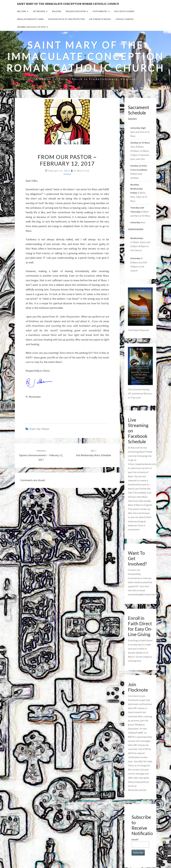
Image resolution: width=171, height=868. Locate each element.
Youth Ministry (100, 11)
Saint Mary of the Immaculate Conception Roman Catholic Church (68, 4)
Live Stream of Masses (100, 19)
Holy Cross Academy (124, 11)
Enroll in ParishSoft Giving (30, 19)
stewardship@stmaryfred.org (143, 594)
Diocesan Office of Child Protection (66, 19)
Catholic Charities (125, 19)
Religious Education (76, 11)
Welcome (21, 11)
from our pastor (39, 429)
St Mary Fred (81, 171)
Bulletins (57, 11)
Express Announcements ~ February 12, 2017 (41, 455)
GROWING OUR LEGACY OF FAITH (31, 27)
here (139, 661)
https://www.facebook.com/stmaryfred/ (149, 464)
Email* (140, 843)
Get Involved (39, 11)
